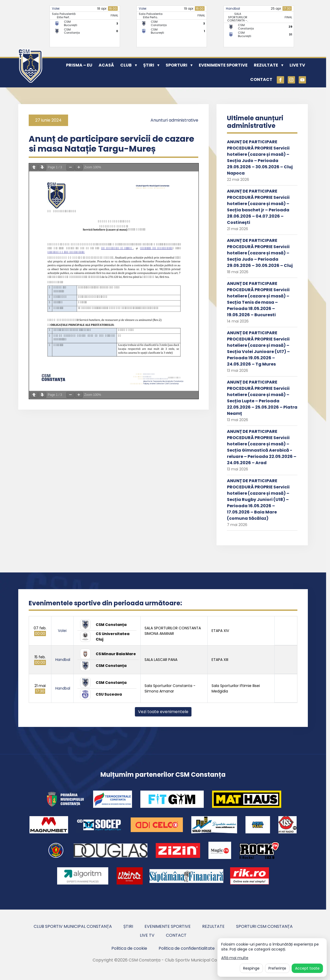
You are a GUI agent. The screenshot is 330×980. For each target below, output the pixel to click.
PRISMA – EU (79, 65)
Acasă (106, 65)
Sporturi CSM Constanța (264, 926)
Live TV (297, 65)
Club (126, 65)
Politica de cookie (129, 948)
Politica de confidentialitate (187, 948)
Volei (56, 8)
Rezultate (266, 65)
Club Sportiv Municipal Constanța (73, 926)
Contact (261, 79)
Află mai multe (235, 958)
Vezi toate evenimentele (163, 712)
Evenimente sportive (223, 65)
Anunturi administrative (174, 120)
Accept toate (307, 968)
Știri (149, 65)
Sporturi (176, 65)
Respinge (251, 968)
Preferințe (277, 968)
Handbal (233, 8)
